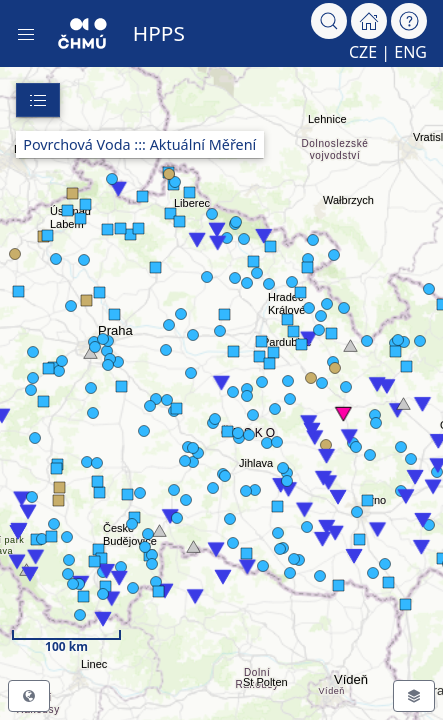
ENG (410, 52)
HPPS (159, 33)
